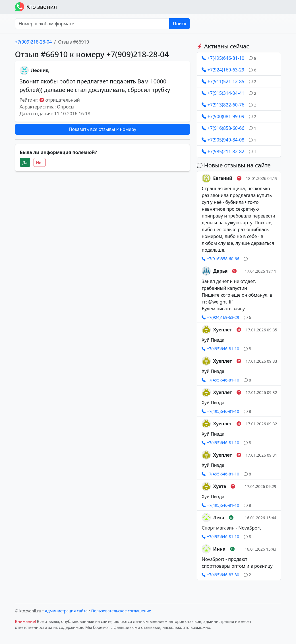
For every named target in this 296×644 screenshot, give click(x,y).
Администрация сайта (66, 611)
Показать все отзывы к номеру (103, 129)
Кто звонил (36, 7)
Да (25, 162)
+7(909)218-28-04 (34, 42)
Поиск (180, 24)
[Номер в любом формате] (92, 24)
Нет (40, 162)
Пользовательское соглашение (121, 611)
